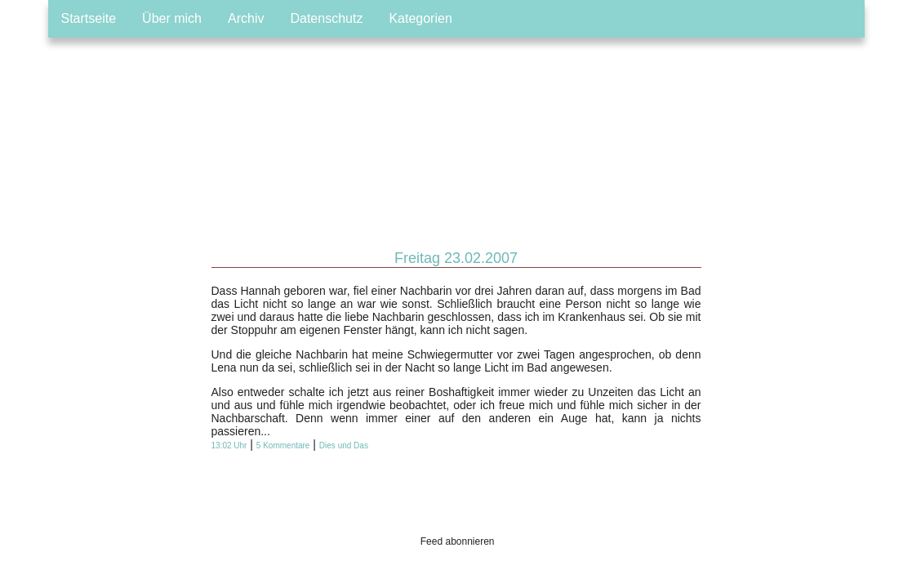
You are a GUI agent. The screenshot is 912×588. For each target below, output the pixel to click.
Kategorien (420, 18)
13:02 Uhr (229, 445)
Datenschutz (326, 18)
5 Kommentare (283, 445)
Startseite (89, 18)
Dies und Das (344, 445)
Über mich (172, 18)
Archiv (246, 18)
